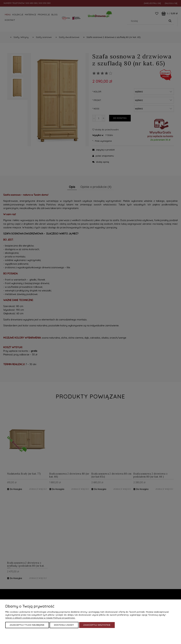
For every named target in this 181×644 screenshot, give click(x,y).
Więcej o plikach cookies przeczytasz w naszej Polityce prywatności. (40, 618)
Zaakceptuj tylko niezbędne (27, 625)
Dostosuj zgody (64, 625)
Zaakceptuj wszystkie (97, 625)
